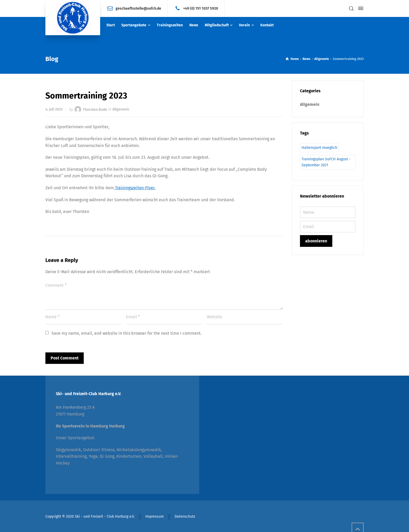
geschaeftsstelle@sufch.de (138, 8)
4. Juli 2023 (54, 109)
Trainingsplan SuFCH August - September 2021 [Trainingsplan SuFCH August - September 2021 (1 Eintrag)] (326, 162)
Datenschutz (185, 516)
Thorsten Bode (95, 109)
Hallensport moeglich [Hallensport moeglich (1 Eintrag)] (319, 148)
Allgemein (121, 109)
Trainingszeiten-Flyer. (135, 188)
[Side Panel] (360, 8)
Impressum (155, 516)
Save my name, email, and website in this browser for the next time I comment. (127, 333)
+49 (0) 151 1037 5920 (201, 8)
